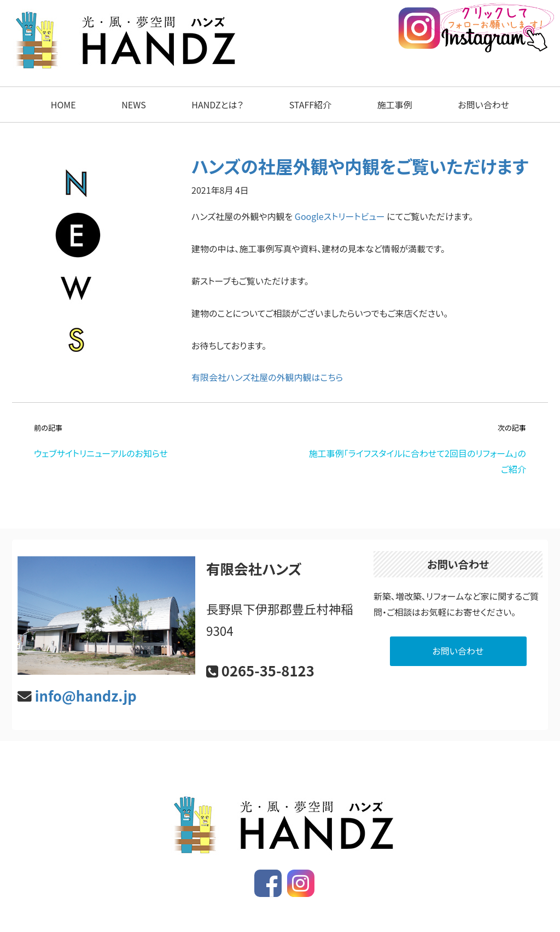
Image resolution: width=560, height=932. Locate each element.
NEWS (133, 105)
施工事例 (395, 105)
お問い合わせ (483, 105)
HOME (63, 105)
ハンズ (284, 909)
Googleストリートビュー (340, 216)
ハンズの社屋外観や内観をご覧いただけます (360, 166)
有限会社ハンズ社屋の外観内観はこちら (267, 377)
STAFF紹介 (310, 105)
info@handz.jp (86, 695)
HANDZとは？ (217, 105)
